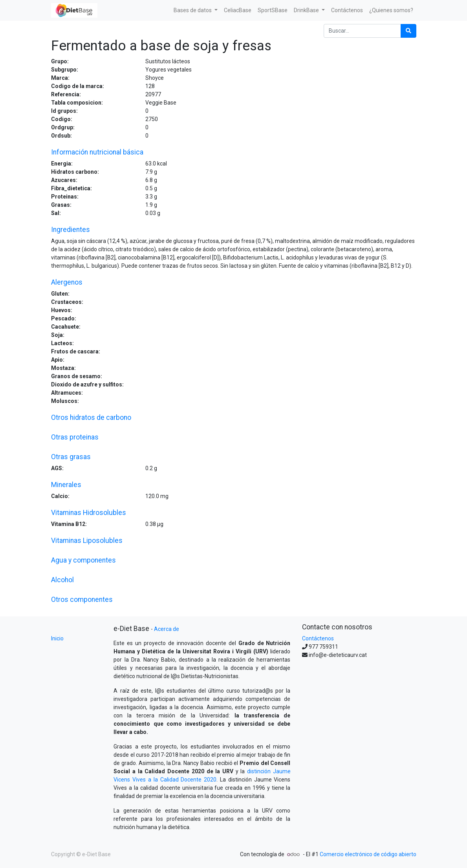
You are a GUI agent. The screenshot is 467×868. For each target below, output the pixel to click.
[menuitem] (238, 10)
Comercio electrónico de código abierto (368, 854)
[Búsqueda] (408, 31)
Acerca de (167, 629)
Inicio (57, 638)
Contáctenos (318, 638)
